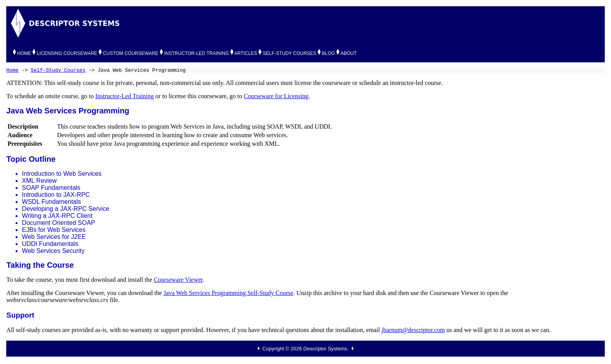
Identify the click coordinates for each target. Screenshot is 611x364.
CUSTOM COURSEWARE (131, 53)
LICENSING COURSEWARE (67, 53)
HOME (24, 53)
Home (12, 70)
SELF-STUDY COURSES (289, 53)
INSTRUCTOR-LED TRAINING (196, 53)
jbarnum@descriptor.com (413, 330)
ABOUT (349, 53)
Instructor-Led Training (124, 96)
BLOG (328, 53)
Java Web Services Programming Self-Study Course (229, 293)
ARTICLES (245, 53)
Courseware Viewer (178, 280)
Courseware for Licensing (276, 96)
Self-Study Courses (58, 70)
